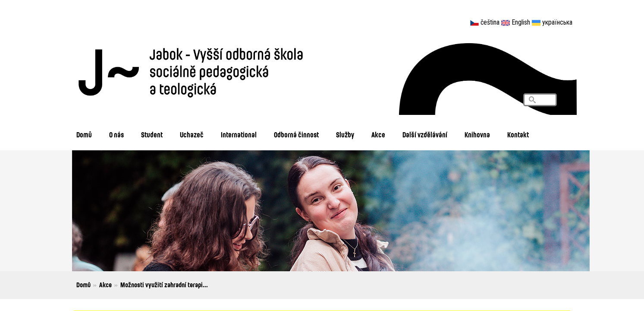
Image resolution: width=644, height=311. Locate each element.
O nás (116, 135)
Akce (378, 135)
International (239, 135)
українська (557, 22)
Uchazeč (192, 135)
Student (152, 135)
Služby (345, 135)
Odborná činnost (296, 135)
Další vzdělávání (425, 135)
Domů (84, 135)
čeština (490, 22)
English (521, 22)
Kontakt (518, 135)
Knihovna (477, 135)
